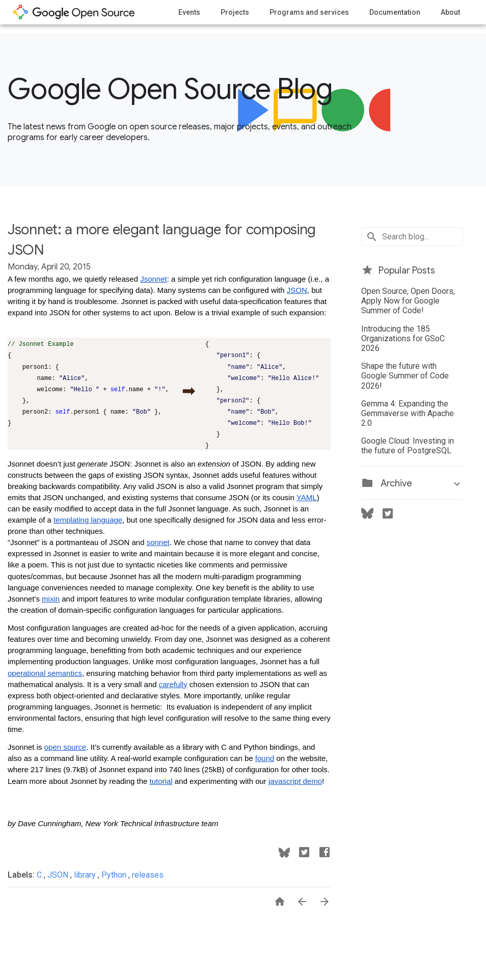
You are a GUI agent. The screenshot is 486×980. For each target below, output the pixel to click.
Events (189, 12)
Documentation (395, 12)
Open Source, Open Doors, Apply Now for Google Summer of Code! (408, 301)
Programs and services (309, 12)
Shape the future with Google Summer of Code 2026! (405, 376)
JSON (59, 875)
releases (148, 875)
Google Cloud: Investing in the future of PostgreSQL (408, 446)
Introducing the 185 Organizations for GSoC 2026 (403, 338)
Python (115, 875)
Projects (235, 12)
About (450, 12)
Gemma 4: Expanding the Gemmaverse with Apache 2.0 (408, 413)
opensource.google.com (74, 12)
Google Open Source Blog (170, 89)
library (86, 875)
